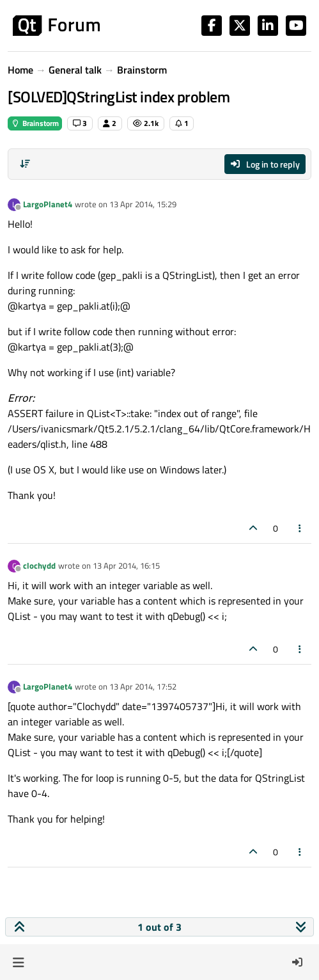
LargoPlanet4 (48, 204)
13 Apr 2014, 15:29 (143, 204)
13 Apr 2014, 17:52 (143, 686)
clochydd (39, 565)
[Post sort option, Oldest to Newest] (25, 164)
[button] (18, 962)
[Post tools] (300, 528)
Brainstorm (35, 123)
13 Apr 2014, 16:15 (126, 565)
